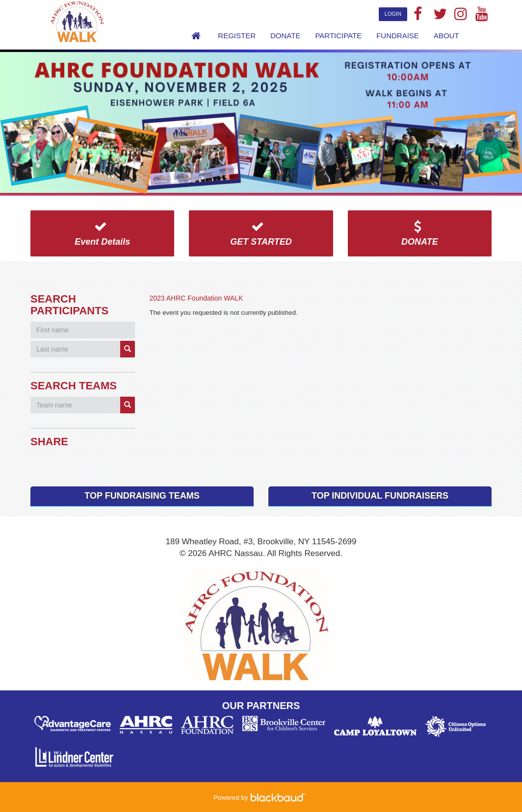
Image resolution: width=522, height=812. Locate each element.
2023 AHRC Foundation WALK (196, 298)
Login (393, 14)
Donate (285, 36)
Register (237, 36)
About (446, 36)
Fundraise (398, 36)
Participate (338, 36)
